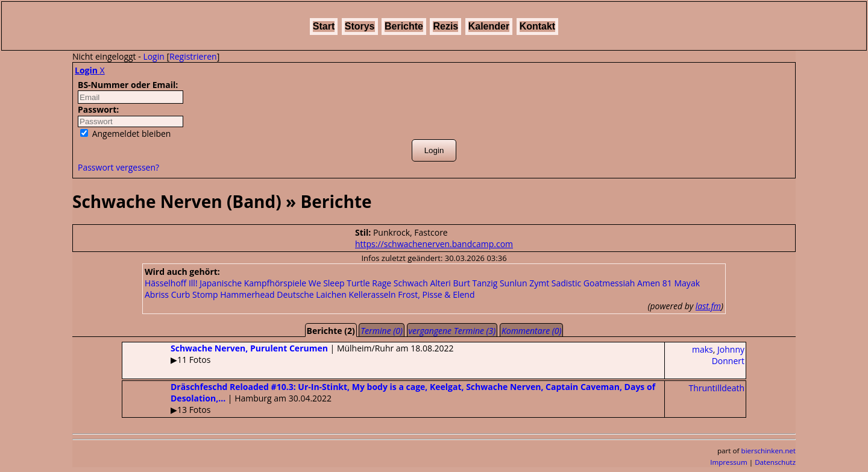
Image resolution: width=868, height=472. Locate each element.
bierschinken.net (769, 451)
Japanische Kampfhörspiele (253, 283)
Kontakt (538, 26)
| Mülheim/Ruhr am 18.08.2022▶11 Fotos (288, 354)
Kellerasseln (372, 294)
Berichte (404, 26)
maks (703, 349)
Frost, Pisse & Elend (436, 294)
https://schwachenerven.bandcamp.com (434, 244)
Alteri (440, 283)
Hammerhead (247, 294)
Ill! (193, 283)
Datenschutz (775, 462)
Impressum (729, 462)
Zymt (539, 283)
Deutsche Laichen (311, 294)
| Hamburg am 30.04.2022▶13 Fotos (389, 398)
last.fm (708, 306)
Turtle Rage (369, 283)
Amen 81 (655, 283)
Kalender (489, 26)
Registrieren (193, 56)
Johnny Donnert (728, 355)
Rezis (445, 26)
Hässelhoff (165, 283)
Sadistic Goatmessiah (593, 283)
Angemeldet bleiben (125, 134)
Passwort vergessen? (118, 167)
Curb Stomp (195, 294)
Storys (360, 26)
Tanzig (485, 283)
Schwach (411, 283)
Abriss (157, 294)
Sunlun (514, 283)
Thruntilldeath (716, 388)
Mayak (687, 283)
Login (153, 56)
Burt (462, 283)
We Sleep (327, 283)
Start (324, 26)
